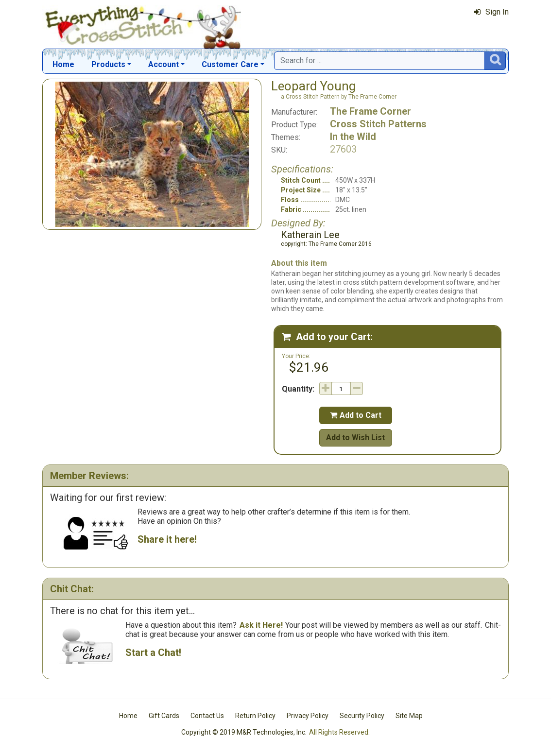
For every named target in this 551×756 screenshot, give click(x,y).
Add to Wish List (355, 438)
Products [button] (108, 64)
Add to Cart (356, 415)
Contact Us (207, 716)
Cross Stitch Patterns (378, 124)
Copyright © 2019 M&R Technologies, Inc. (244, 732)
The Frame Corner (370, 111)
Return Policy (255, 716)
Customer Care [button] (230, 64)
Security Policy (362, 716)
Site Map (409, 716)
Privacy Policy (308, 716)
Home (63, 64)
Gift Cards (164, 716)
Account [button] (164, 64)
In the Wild (353, 137)
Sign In (491, 12)
